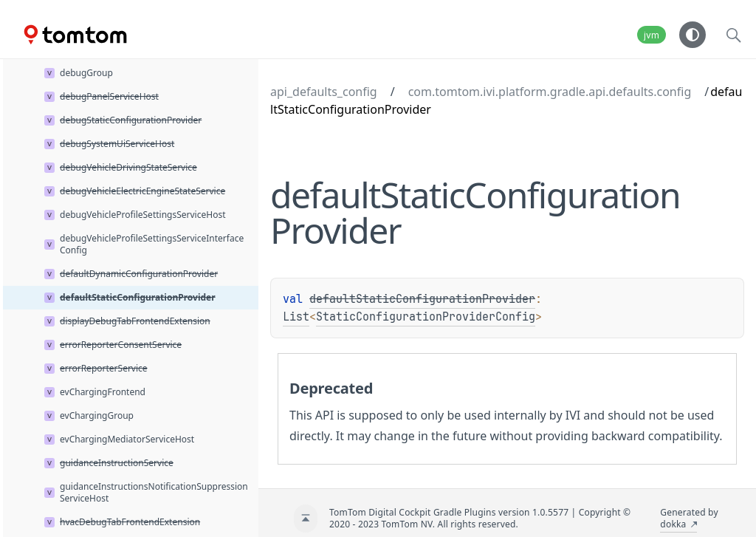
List (296, 317)
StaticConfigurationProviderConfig (426, 317)
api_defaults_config (324, 92)
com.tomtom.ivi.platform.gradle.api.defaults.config (550, 92)
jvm (652, 35)
